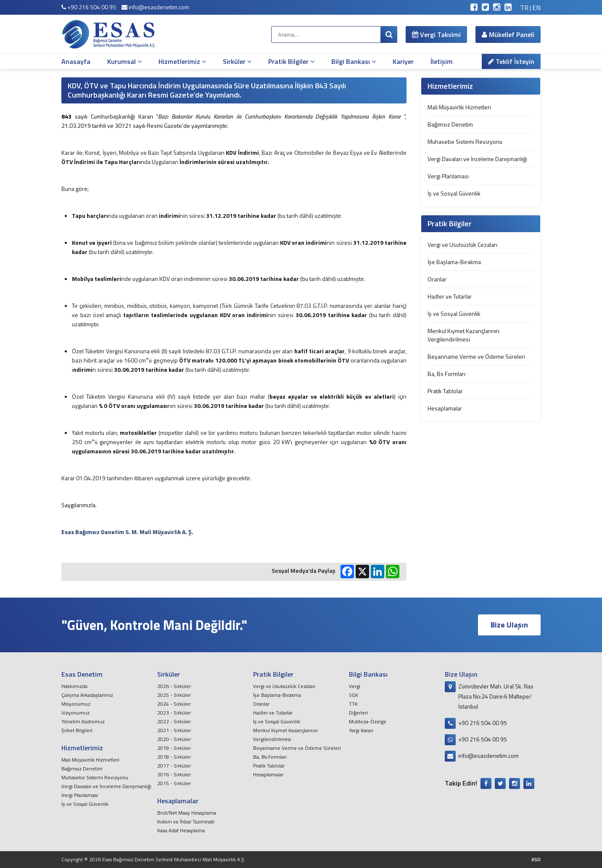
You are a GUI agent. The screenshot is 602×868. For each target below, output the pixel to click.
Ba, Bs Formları (446, 374)
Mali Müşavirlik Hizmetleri (459, 107)
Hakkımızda (74, 686)
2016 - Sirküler (174, 774)
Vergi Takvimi (436, 34)
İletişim (442, 61)
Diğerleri (358, 713)
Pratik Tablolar (445, 391)
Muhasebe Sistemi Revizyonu (465, 142)
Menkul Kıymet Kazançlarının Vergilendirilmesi (463, 335)
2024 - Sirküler (174, 704)
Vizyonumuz (75, 713)
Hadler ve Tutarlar (450, 296)
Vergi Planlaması (448, 176)
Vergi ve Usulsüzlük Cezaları (462, 245)
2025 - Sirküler (174, 695)
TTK (353, 704)
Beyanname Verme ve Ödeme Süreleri (476, 356)
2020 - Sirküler (174, 739)
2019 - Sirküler (174, 748)
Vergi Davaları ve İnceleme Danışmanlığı (477, 159)
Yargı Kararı (361, 730)
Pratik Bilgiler (291, 61)
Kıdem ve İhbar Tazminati (186, 822)
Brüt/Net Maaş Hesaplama (187, 813)
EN (536, 8)
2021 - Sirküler (174, 730)
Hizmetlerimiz (182, 61)
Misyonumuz (76, 704)
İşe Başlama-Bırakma (454, 262)
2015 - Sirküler (174, 783)
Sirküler (237, 61)
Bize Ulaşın (509, 625)
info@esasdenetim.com (155, 7)
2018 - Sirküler (174, 757)
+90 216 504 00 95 (89, 7)
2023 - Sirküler (174, 713)
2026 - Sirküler (174, 686)
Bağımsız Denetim (450, 124)
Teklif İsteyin (511, 61)
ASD (536, 859)
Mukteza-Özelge (368, 721)
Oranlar (437, 279)
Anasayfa (76, 61)
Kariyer (403, 61)
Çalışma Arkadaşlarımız (87, 695)
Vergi (355, 686)
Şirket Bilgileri (77, 730)
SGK (354, 695)
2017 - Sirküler (174, 766)
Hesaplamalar (445, 408)
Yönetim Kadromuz (83, 721)
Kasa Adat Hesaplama (181, 830)
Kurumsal (124, 61)
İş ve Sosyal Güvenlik (454, 193)
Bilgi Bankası (354, 61)
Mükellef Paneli (508, 34)
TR (524, 8)
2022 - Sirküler (174, 721)
